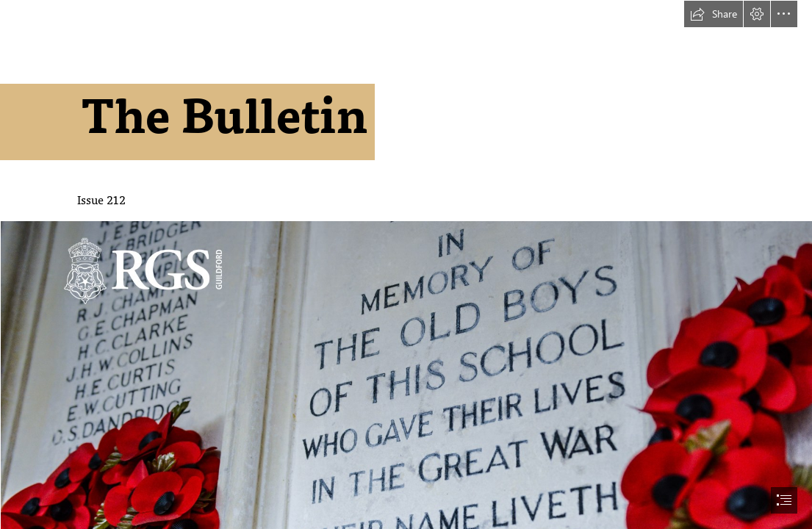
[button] (714, 14)
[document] (406, 264)
